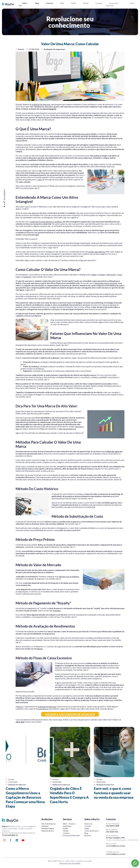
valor (40, 180)
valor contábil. (25, 182)
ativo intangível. (49, 109)
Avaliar (74, 3)
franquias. (57, 611)
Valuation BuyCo (48, 831)
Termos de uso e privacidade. (70, 863)
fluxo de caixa (113, 451)
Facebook (27, 277)
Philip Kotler (112, 134)
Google (102, 275)
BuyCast (88, 835)
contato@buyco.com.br (116, 846)
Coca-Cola (28, 386)
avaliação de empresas (41, 104)
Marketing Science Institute (106, 283)
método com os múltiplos (69, 577)
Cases (132, 3)
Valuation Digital (48, 828)
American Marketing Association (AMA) (80, 134)
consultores (43, 709)
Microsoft (111, 275)
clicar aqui (20, 722)
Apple (94, 275)
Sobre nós (88, 824)
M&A (62, 3)
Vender (86, 3)
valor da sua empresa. (67, 429)
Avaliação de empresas (54, 49)
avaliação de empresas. (47, 707)
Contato (50, 3)
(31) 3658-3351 (112, 832)
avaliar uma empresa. (97, 252)
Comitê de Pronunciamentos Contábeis (46, 222)
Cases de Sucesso (92, 831)
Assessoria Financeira (71, 835)
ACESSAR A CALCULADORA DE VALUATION (70, 714)
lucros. (40, 649)
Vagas (87, 828)
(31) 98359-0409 (113, 826)
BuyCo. (20, 707)
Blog (37, 3)
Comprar (99, 3)
